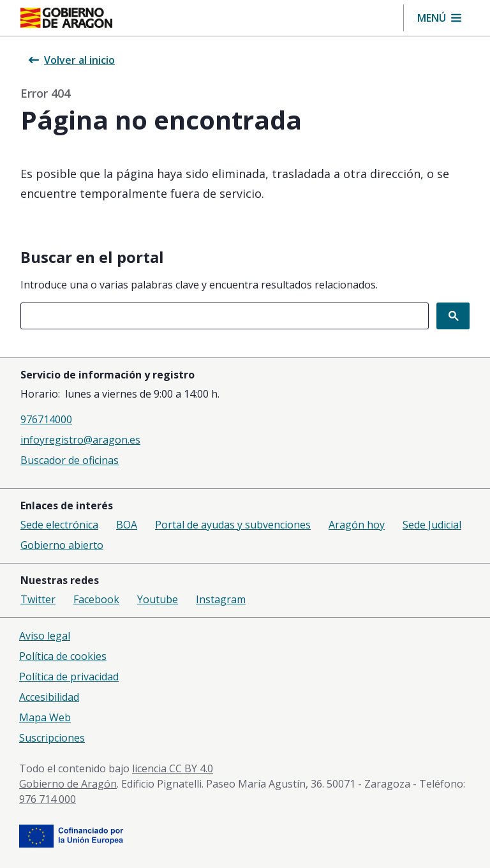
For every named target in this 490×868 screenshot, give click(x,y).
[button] (439, 18)
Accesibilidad (49, 697)
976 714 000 (48, 799)
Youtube (158, 599)
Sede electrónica (59, 525)
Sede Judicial (432, 525)
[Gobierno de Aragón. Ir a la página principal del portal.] (66, 18)
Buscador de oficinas (70, 460)
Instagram (221, 599)
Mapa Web (45, 717)
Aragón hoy (357, 525)
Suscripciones (52, 738)
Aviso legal (45, 636)
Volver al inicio (72, 60)
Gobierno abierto (62, 545)
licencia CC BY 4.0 (173, 768)
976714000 (46, 419)
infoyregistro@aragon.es (80, 440)
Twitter (38, 599)
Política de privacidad (69, 677)
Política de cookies (63, 656)
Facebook (96, 599)
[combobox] (225, 316)
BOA (127, 525)
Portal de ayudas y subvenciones (233, 525)
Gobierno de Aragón (68, 784)
